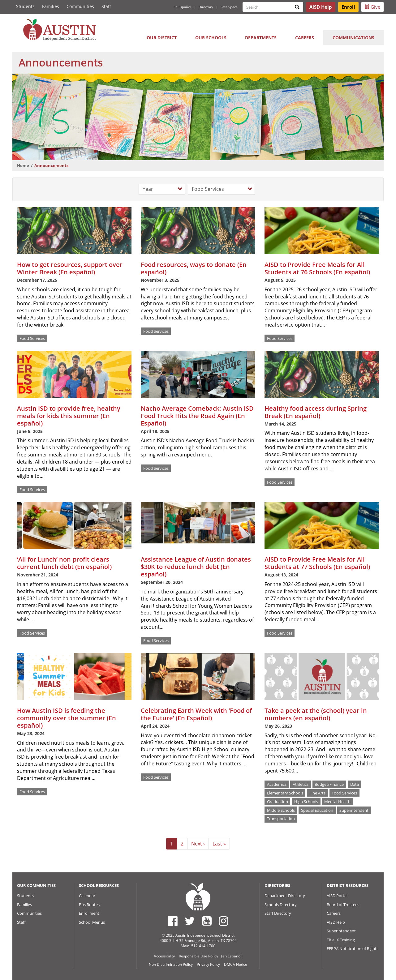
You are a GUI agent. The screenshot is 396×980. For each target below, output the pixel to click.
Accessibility (164, 956)
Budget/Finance (329, 784)
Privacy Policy (208, 964)
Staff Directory (278, 913)
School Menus (92, 922)
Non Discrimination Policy (171, 964)
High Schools (306, 801)
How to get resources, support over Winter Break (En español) (70, 268)
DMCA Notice (236, 964)
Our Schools (211, 38)
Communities (80, 6)
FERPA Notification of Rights (353, 948)
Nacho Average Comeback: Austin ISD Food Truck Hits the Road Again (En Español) (197, 416)
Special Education (317, 810)
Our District (162, 38)
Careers (305, 38)
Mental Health (337, 801)
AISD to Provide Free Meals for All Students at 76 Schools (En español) (317, 268)
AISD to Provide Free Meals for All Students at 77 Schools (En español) (317, 563)
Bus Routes (89, 905)
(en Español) (232, 956)
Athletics (301, 784)
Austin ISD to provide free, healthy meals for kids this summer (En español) (69, 416)
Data (355, 784)
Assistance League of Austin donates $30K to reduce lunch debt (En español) (196, 567)
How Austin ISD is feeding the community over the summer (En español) (67, 718)
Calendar (87, 896)
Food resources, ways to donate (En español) (194, 268)
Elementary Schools (285, 793)
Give (372, 7)
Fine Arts (317, 793)
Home (23, 165)
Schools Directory (281, 905)
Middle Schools (281, 810)
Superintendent (354, 810)
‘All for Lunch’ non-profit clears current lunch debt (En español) (64, 563)
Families (51, 6)
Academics (277, 784)
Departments (261, 38)
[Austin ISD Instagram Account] (224, 921)
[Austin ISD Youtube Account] (207, 921)
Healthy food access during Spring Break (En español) (316, 412)
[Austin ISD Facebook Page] (173, 921)
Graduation (278, 801)
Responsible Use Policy (198, 956)
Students (25, 6)
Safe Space (229, 7)
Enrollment (89, 913)
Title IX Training (341, 940)
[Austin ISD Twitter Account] (190, 921)
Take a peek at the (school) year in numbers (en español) (316, 714)
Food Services (32, 338)
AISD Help (336, 922)
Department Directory (285, 896)
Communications (353, 38)
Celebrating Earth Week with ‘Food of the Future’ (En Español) (196, 714)
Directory (206, 7)
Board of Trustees (343, 905)
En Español (182, 7)
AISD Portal (337, 896)
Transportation (281, 819)
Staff (106, 6)
